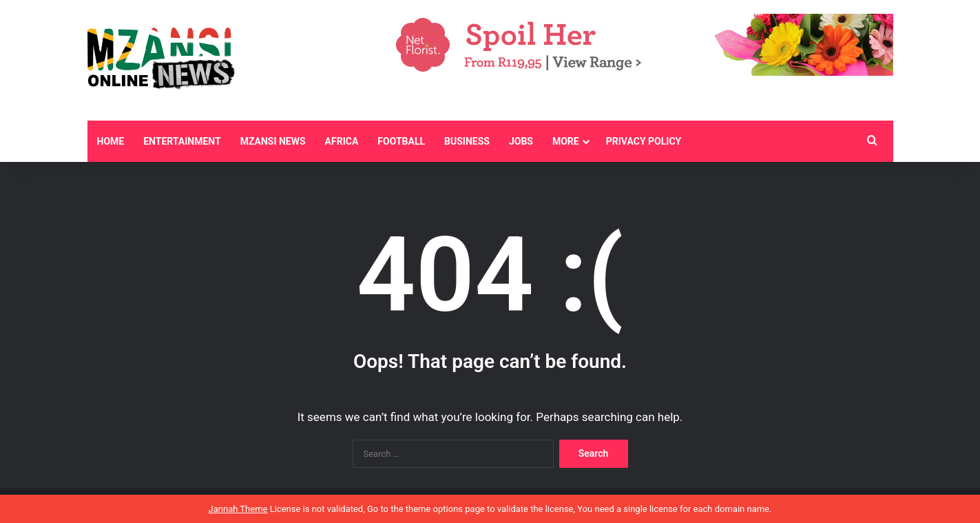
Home (111, 141)
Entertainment (182, 141)
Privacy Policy (644, 141)
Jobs (521, 141)
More (566, 141)
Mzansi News (273, 141)
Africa (342, 141)
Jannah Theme (238, 509)
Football (401, 141)
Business (467, 141)
